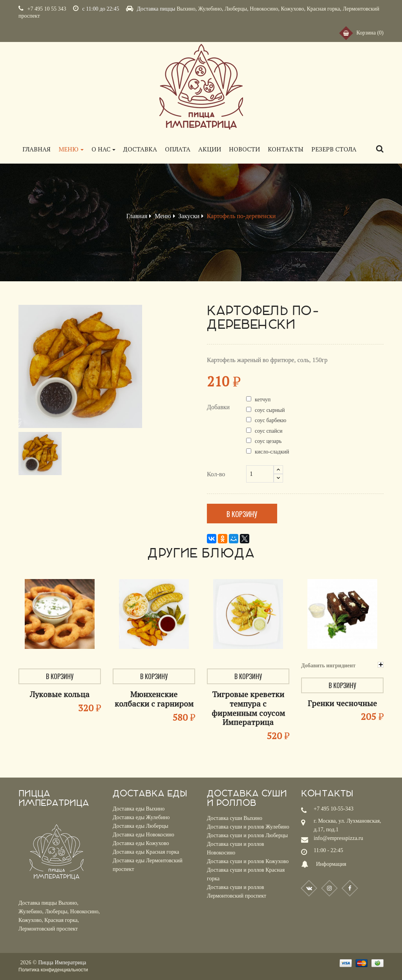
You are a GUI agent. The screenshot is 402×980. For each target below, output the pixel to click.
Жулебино (210, 9)
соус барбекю (270, 420)
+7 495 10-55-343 (333, 809)
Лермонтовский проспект (48, 929)
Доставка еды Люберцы (141, 826)
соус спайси (269, 431)
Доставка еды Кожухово (141, 843)
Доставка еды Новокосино (143, 835)
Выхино (186, 9)
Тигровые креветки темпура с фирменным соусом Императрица (248, 708)
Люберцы (236, 9)
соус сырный (270, 410)
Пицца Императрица (62, 963)
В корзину (244, 514)
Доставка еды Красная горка (146, 852)
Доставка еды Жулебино (141, 817)
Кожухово (293, 9)
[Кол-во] (260, 474)
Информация (331, 864)
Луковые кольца (60, 694)
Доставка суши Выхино (235, 818)
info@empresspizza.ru (338, 838)
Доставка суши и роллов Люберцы (247, 835)
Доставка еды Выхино (139, 809)
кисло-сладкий (272, 452)
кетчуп (263, 400)
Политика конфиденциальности (53, 970)
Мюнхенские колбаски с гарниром (154, 699)
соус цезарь (268, 441)
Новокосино (264, 9)
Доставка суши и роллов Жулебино (248, 827)
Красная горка (323, 9)
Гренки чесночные (342, 703)
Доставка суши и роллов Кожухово (248, 861)
